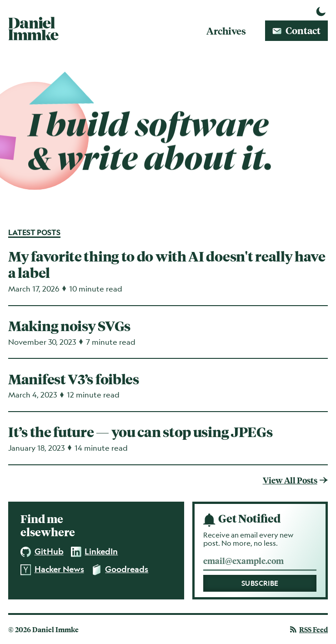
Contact (296, 30)
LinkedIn (95, 552)
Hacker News (52, 570)
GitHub (42, 552)
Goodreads (120, 570)
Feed (309, 629)
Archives (226, 30)
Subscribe (260, 583)
